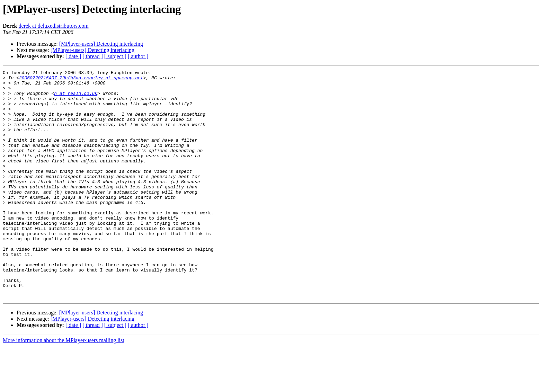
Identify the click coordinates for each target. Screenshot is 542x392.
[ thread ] (93, 56)
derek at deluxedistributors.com (53, 26)
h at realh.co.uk (76, 98)
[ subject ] (115, 56)
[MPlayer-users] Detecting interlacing (101, 44)
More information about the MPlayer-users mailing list (64, 386)
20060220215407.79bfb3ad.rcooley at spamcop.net (81, 80)
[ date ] (73, 56)
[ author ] (138, 56)
